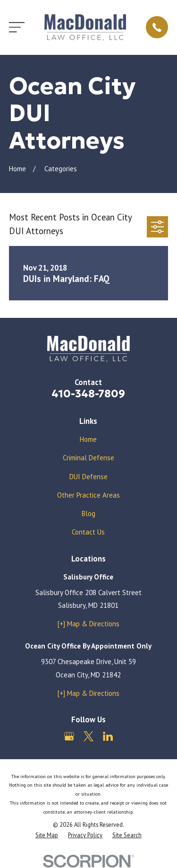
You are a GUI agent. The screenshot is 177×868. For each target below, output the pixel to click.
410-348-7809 (88, 394)
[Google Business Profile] (69, 736)
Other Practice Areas (88, 495)
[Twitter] (88, 736)
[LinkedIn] (108, 736)
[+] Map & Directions (88, 624)
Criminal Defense (88, 458)
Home (88, 439)
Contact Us (88, 532)
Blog (88, 513)
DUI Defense (88, 477)
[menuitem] (47, 835)
